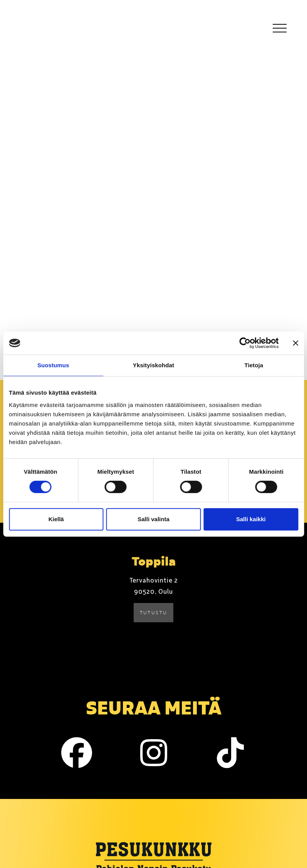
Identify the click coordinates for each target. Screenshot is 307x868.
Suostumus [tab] (53, 365)
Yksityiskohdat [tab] (153, 365)
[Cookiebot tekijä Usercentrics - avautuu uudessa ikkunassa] (245, 343)
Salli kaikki (251, 519)
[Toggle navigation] (279, 28)
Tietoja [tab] (254, 365)
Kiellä (56, 519)
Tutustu (154, 612)
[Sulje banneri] (295, 343)
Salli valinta (153, 519)
